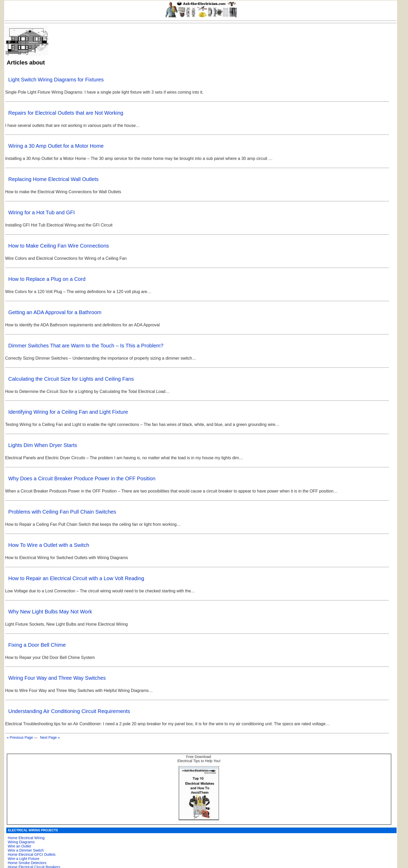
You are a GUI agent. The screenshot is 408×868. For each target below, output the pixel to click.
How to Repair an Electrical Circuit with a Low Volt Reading (76, 578)
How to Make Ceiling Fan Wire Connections (59, 246)
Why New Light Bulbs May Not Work (50, 612)
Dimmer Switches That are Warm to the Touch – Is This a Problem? (86, 346)
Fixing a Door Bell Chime (37, 645)
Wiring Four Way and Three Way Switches (57, 678)
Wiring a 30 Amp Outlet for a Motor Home (56, 146)
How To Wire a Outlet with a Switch (49, 545)
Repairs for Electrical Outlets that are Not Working (66, 113)
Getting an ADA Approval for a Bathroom (55, 312)
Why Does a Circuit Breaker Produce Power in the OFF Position (82, 478)
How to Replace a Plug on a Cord (47, 279)
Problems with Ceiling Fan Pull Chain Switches (62, 512)
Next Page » (50, 738)
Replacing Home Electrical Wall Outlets (53, 179)
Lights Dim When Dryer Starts (43, 445)
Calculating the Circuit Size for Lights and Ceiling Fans (71, 379)
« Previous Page (20, 738)
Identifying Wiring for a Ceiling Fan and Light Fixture (68, 412)
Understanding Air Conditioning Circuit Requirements (69, 711)
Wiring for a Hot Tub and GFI (42, 212)
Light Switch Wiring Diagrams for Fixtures (56, 80)
